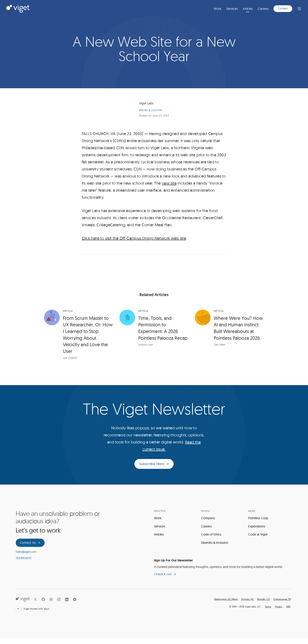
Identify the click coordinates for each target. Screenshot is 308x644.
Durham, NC (247, 605)
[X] (35, 605)
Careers (263, 9)
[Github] (43, 605)
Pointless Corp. (258, 524)
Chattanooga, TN (282, 605)
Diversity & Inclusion (215, 549)
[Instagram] (59, 605)
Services (232, 9)
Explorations (257, 532)
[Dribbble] (51, 605)
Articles (248, 9)
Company (208, 524)
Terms (268, 612)
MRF (288, 612)
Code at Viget (258, 540)
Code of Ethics (211, 540)
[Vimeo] (75, 605)
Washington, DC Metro (226, 605)
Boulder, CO (264, 605)
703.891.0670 (23, 564)
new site (169, 189)
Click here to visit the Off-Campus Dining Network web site (134, 244)
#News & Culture (151, 116)
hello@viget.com (26, 558)
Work (218, 9)
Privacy (279, 612)
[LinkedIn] (67, 605)
